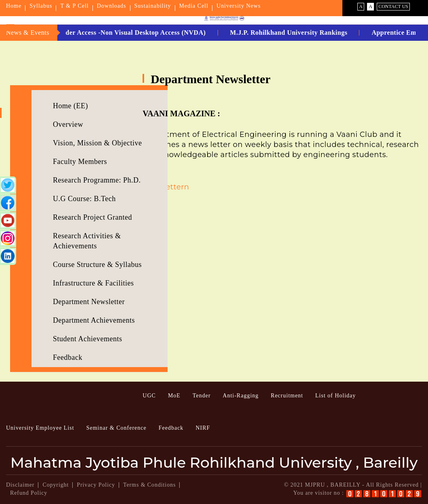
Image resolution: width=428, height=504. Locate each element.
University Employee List (40, 428)
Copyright (56, 485)
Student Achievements (87, 339)
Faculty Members (80, 162)
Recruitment (287, 396)
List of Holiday (336, 396)
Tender (202, 396)
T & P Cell (74, 6)
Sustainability (153, 6)
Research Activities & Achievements (87, 241)
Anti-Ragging (241, 396)
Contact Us (393, 6)
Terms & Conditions (149, 485)
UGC (149, 396)
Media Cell (194, 6)
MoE (174, 396)
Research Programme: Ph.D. (97, 180)
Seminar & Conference (116, 428)
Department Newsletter (89, 302)
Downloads (112, 6)
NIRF (203, 428)
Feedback (68, 357)
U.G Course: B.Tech (84, 199)
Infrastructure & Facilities (93, 283)
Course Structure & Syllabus (97, 265)
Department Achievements (94, 320)
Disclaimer (20, 485)
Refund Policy (29, 493)
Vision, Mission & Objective (97, 143)
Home (14, 6)
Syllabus (41, 6)
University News (239, 6)
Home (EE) (70, 106)
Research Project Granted (92, 217)
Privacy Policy (96, 485)
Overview (68, 124)
